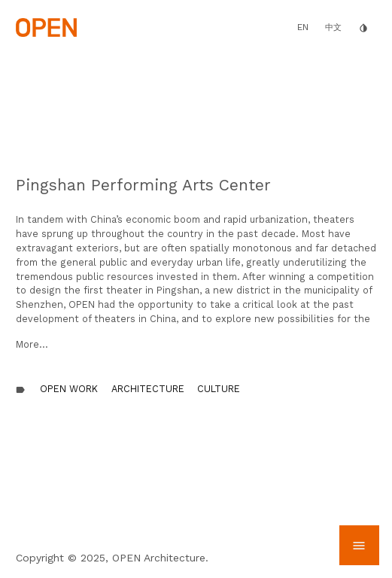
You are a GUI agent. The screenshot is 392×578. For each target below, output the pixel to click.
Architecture (148, 389)
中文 (333, 27)
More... (32, 344)
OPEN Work (69, 389)
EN (303, 27)
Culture (219, 389)
